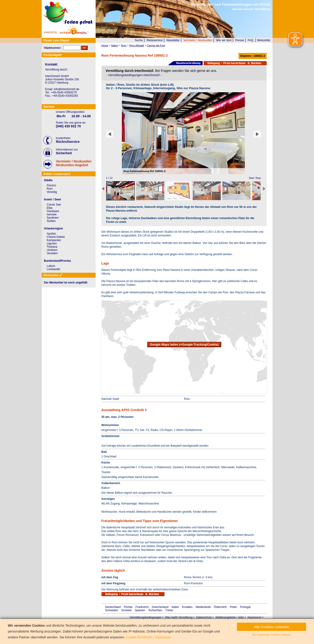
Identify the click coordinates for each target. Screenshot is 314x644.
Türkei (169, 610)
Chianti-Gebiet (56, 237)
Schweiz (127, 610)
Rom (50, 189)
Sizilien (51, 221)
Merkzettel (264, 40)
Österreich (220, 607)
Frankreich (142, 607)
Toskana (52, 247)
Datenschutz (204, 617)
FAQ (250, 40)
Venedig (52, 192)
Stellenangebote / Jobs (230, 617)
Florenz (52, 185)
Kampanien (54, 240)
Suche (139, 40)
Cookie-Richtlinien (139, 637)
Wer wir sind (224, 40)
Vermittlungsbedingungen (146, 617)
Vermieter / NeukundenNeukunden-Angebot (74, 163)
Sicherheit (64, 153)
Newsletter (173, 40)
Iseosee (52, 214)
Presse (240, 40)
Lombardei (54, 269)
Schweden (112, 610)
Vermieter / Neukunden (198, 40)
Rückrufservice (68, 142)
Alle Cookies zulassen (271, 627)
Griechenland (160, 607)
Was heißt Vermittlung (179, 617)
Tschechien (155, 610)
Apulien (52, 234)
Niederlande (203, 607)
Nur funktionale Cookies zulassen (272, 635)
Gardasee (53, 211)
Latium (51, 266)
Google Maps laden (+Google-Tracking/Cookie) (184, 344)
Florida (128, 607)
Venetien (52, 253)
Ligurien (52, 243)
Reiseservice (155, 40)
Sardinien (53, 218)
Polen (234, 607)
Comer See (54, 205)
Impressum (254, 617)
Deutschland (113, 607)
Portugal (245, 607)
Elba (50, 208)
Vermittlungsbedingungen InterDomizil (134, 75)
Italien (175, 607)
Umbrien (52, 250)
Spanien (140, 610)
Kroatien (187, 607)
